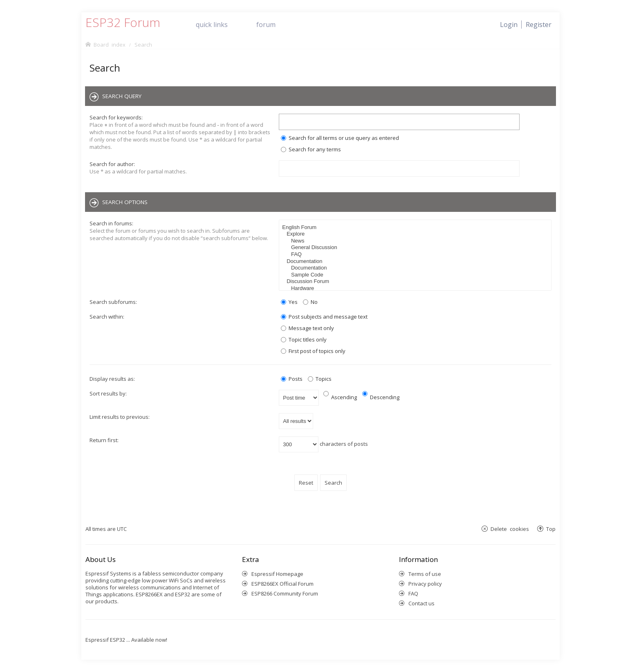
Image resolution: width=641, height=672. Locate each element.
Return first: (104, 440)
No (310, 302)
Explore (416, 234)
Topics (320, 379)
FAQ (416, 255)
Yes (289, 302)
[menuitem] (539, 25)
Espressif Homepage (277, 574)
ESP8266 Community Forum (285, 593)
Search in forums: (111, 223)
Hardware (416, 289)
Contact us (421, 603)
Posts (292, 379)
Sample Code (416, 275)
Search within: (107, 317)
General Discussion (416, 248)
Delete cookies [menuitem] (510, 529)
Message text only (307, 328)
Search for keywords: (116, 117)
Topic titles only (304, 339)
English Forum (416, 228)
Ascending (340, 397)
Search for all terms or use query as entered (340, 138)
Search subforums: (113, 302)
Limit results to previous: (120, 417)
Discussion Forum (416, 282)
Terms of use (425, 574)
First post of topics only (313, 351)
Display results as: (112, 379)
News (416, 241)
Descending (381, 397)
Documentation (416, 262)
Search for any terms (311, 149)
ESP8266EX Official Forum (282, 584)
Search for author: (112, 164)
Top (551, 529)
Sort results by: (108, 393)
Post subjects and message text (324, 317)
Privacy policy (425, 584)
